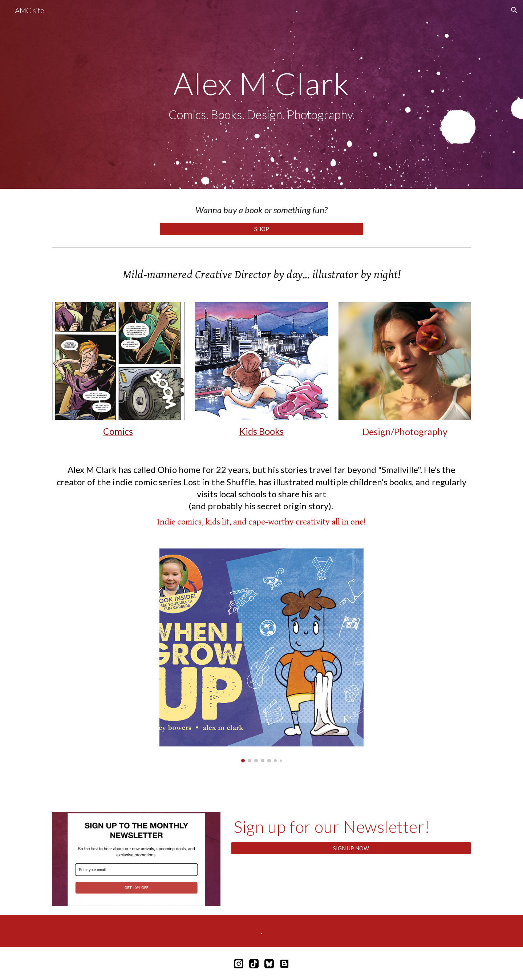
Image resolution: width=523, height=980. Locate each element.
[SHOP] (261, 229)
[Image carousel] (261, 655)
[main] (261, 95)
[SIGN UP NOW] (351, 848)
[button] (514, 10)
